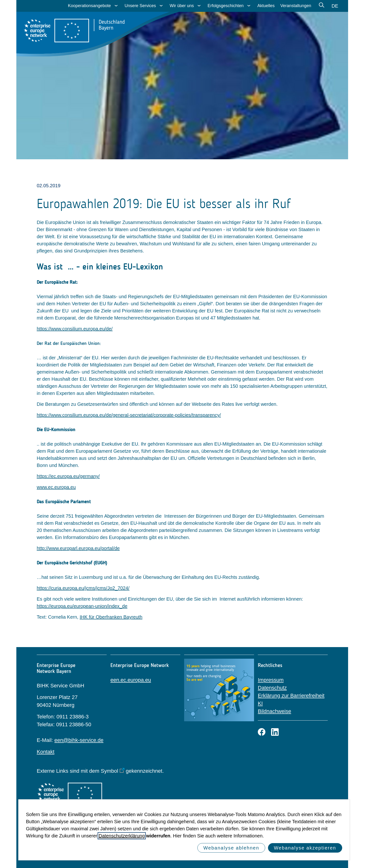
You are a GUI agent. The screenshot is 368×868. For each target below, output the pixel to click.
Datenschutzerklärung (122, 836)
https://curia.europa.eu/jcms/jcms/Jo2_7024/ (83, 588)
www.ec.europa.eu (56, 487)
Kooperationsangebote (89, 6)
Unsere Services (140, 6)
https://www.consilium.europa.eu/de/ (75, 329)
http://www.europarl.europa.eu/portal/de (78, 548)
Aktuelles (266, 6)
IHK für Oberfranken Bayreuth (111, 617)
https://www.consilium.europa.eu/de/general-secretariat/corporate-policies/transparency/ (129, 415)
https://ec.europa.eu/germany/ (68, 476)
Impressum (271, 680)
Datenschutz (272, 688)
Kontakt (46, 752)
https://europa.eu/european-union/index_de (82, 606)
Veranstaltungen (296, 6)
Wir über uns (182, 6)
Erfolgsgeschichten (226, 6)
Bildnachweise (275, 711)
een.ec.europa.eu (131, 680)
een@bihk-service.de (79, 740)
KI (260, 703)
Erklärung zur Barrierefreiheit (291, 696)
